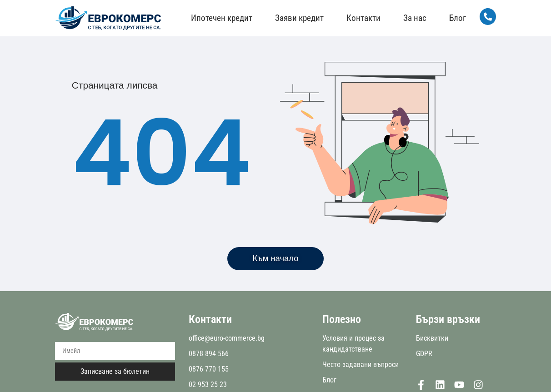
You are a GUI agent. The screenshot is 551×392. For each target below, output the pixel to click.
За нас (413, 18)
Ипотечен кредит (220, 18)
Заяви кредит (298, 18)
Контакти (362, 18)
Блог (456, 18)
